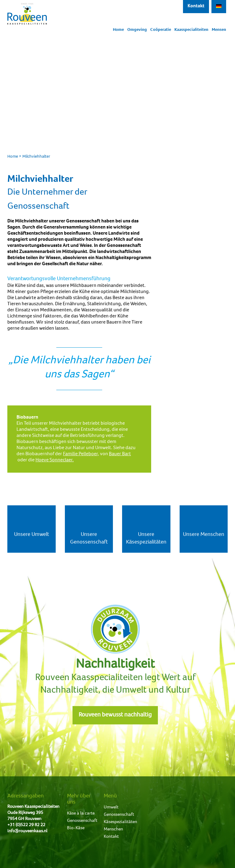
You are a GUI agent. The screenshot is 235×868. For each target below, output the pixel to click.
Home (118, 30)
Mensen (219, 30)
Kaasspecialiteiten (191, 30)
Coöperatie (161, 30)
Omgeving (137, 30)
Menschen (113, 829)
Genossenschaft (82, 821)
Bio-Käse (76, 828)
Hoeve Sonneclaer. (55, 460)
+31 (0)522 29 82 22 (26, 825)
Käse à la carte (81, 813)
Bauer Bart (120, 454)
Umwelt (111, 807)
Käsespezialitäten (120, 822)
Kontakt (196, 6)
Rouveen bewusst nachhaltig (115, 715)
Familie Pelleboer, (81, 454)
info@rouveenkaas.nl (27, 831)
